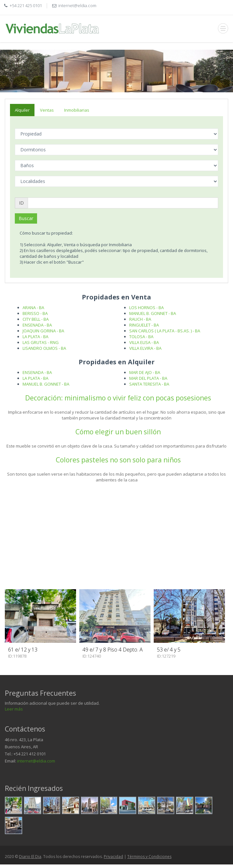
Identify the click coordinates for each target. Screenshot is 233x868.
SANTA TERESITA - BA (149, 384)
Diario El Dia (30, 857)
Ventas (47, 110)
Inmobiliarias (77, 110)
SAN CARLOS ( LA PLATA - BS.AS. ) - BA (165, 331)
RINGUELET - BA (144, 325)
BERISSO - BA (35, 313)
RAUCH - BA (140, 319)
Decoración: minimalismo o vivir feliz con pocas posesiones (118, 398)
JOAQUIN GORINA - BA (43, 331)
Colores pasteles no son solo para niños (118, 460)
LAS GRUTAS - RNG (41, 342)
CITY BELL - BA (36, 319)
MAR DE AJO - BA (145, 372)
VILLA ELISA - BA (144, 342)
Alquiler (22, 110)
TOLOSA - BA (141, 337)
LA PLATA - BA (35, 337)
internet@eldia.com (36, 761)
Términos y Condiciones (149, 857)
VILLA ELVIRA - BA (145, 348)
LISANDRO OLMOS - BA (44, 348)
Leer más (14, 709)
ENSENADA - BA (37, 325)
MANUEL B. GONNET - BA (153, 313)
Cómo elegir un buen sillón (118, 432)
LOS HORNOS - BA (146, 308)
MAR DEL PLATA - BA (148, 378)
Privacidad (113, 857)
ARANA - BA (33, 308)
